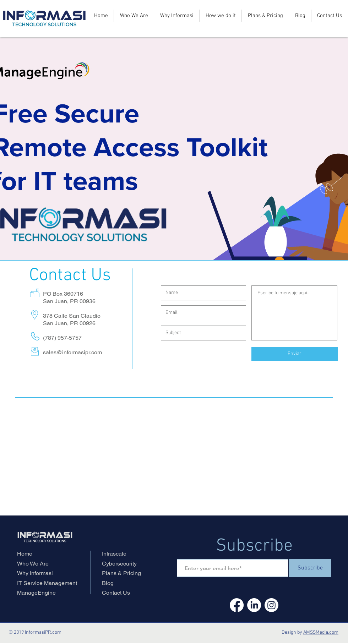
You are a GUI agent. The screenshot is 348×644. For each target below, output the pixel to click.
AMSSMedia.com (321, 632)
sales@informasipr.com (72, 352)
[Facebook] (237, 605)
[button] (221, 16)
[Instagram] (271, 605)
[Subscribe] (310, 568)
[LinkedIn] (254, 605)
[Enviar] (295, 354)
